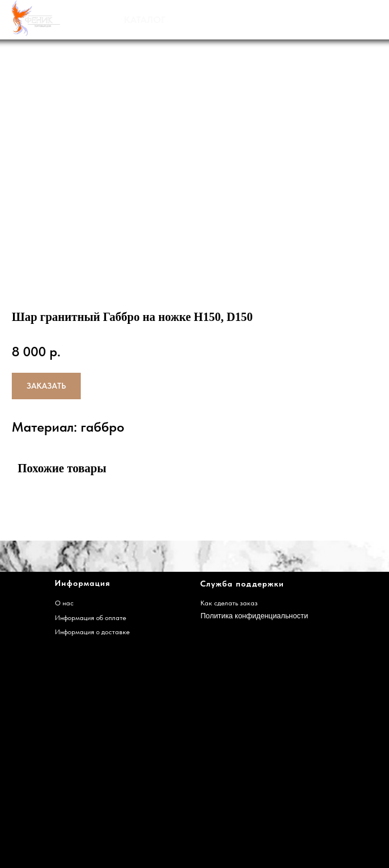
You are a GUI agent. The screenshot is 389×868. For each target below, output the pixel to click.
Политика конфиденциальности (254, 616)
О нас (64, 603)
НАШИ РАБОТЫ (242, 19)
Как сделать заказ (229, 603)
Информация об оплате (90, 617)
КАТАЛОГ (145, 20)
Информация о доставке (92, 632)
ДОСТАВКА (337, 19)
